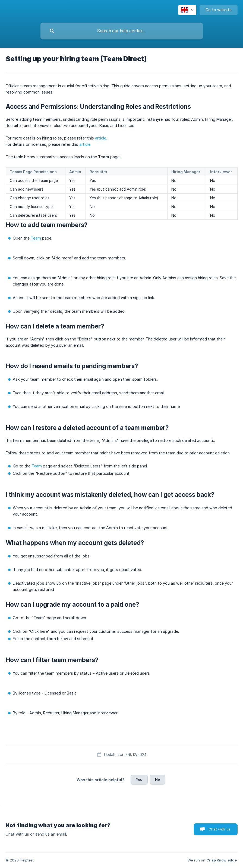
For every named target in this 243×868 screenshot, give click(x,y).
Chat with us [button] (220, 829)
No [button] (157, 779)
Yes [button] (139, 779)
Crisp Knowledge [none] (222, 860)
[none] (187, 10)
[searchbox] (122, 31)
